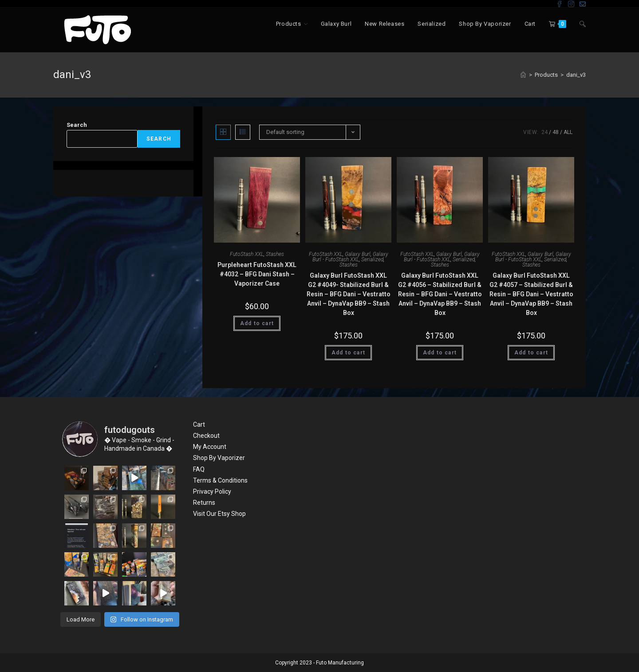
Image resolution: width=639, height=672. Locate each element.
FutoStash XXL (247, 254)
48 (556, 132)
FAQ (199, 469)
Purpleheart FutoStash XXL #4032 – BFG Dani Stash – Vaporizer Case (257, 274)
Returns (204, 503)
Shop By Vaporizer (219, 458)
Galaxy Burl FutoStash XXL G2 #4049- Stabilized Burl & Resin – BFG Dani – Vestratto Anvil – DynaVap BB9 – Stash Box (349, 294)
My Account (210, 447)
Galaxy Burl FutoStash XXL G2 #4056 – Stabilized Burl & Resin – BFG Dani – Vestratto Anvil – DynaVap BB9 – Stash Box (440, 294)
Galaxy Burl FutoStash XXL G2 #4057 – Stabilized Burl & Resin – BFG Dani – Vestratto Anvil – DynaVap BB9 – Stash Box (531, 294)
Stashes (275, 254)
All (568, 132)
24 (544, 132)
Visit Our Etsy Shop (219, 514)
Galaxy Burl (358, 254)
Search (77, 125)
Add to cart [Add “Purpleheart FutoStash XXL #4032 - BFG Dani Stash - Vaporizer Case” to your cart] (257, 323)
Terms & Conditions (220, 480)
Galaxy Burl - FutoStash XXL (350, 257)
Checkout (206, 436)
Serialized (372, 259)
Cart (199, 424)
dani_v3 (576, 75)
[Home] (523, 75)
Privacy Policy (212, 491)
